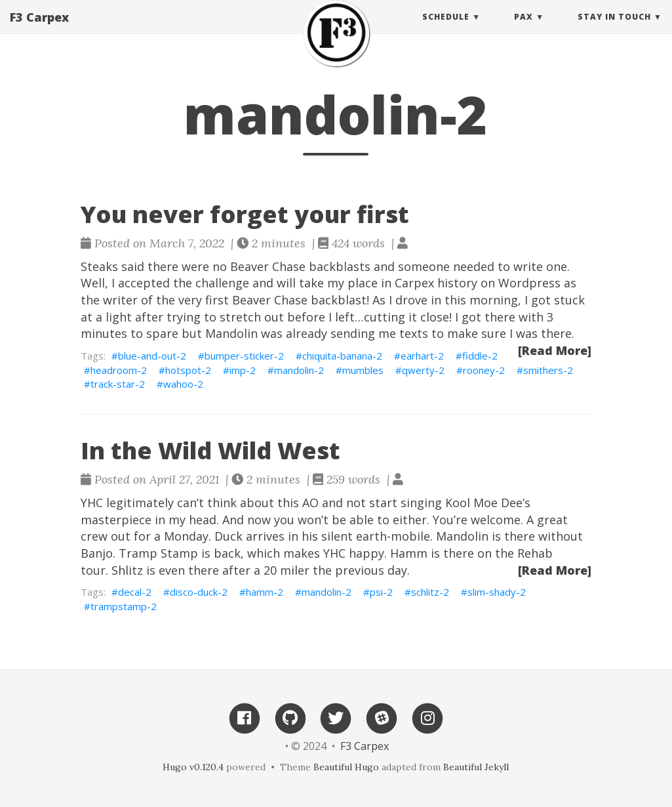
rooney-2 (484, 370)
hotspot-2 (188, 370)
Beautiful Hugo (346, 767)
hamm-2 (265, 592)
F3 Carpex (39, 30)
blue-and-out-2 (152, 356)
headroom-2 (119, 370)
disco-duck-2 (199, 592)
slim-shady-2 (497, 592)
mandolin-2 (299, 370)
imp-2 (243, 370)
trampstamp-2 (124, 606)
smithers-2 (548, 370)
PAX (524, 29)
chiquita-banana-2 (342, 356)
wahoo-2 (183, 384)
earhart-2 (422, 356)
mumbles (363, 370)
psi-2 (381, 592)
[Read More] (555, 350)
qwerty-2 (423, 370)
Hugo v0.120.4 (193, 767)
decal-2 (135, 592)
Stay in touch (614, 29)
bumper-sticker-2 (244, 356)
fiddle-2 (480, 356)
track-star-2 (118, 384)
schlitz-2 (430, 592)
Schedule (446, 29)
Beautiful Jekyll (476, 767)
